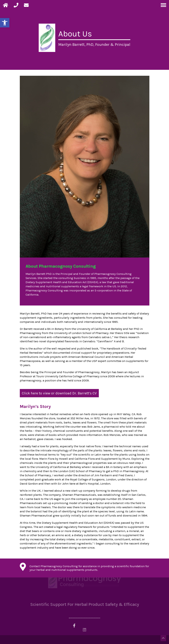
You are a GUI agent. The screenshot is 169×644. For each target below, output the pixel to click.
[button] (5, 23)
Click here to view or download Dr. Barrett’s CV (59, 393)
